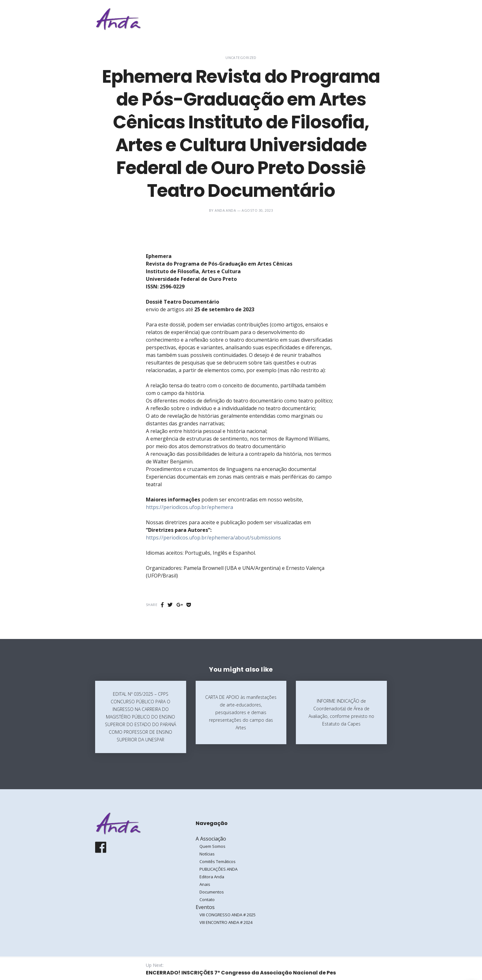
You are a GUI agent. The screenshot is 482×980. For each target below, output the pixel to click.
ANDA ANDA (225, 210)
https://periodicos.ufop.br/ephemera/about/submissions (213, 538)
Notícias (207, 854)
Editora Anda (212, 877)
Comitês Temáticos (218, 861)
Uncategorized (241, 58)
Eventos (323, 19)
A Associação (284, 19)
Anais (205, 884)
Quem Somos (212, 846)
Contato (207, 899)
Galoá (145, 968)
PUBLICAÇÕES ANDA (218, 869)
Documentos (212, 892)
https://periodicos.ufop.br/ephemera (189, 507)
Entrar (367, 19)
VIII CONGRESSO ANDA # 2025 (228, 915)
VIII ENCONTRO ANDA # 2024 (226, 922)
